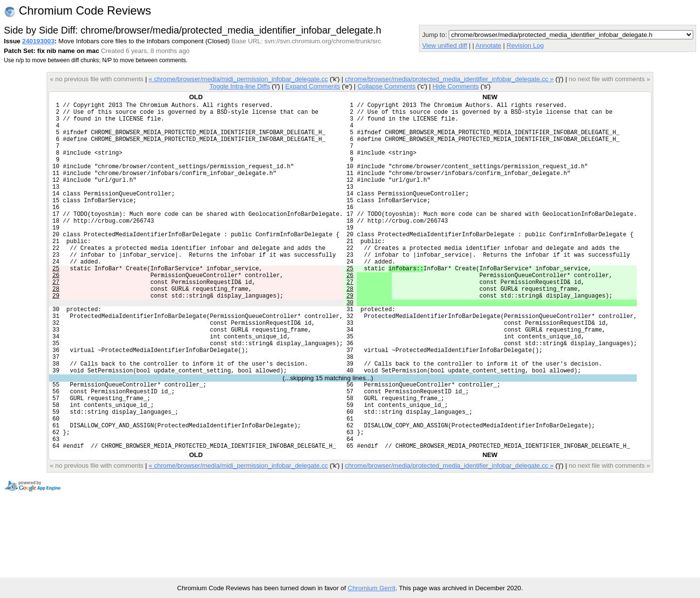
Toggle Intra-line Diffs (240, 86)
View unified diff (444, 45)
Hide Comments (456, 86)
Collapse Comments (386, 86)
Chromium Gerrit (371, 588)
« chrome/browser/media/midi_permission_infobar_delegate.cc (238, 79)
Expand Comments (313, 86)
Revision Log (525, 45)
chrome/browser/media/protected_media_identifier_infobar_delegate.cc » (449, 79)
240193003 (38, 41)
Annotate (488, 45)
